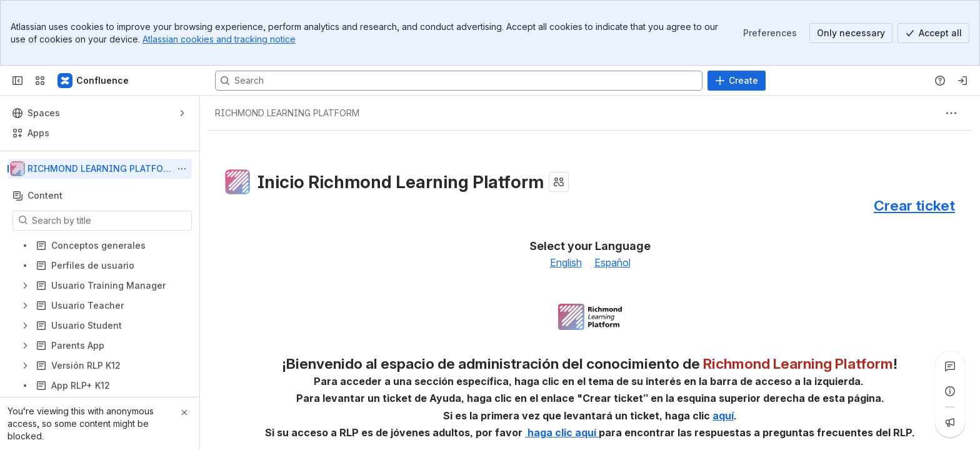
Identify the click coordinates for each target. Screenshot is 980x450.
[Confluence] (94, 81)
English (566, 262)
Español (612, 262)
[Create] (737, 81)
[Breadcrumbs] (287, 113)
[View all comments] (950, 366)
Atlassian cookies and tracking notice (219, 39)
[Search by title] (110, 221)
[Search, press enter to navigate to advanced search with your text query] (459, 81)
